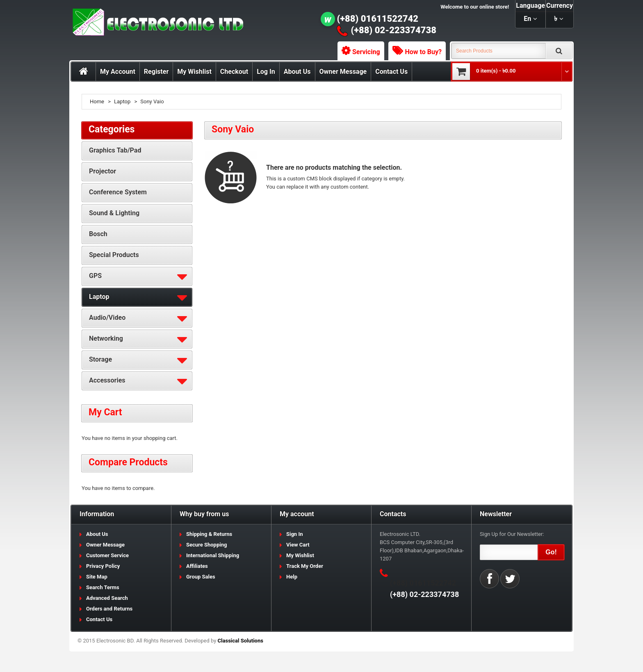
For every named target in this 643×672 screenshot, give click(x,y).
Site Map (97, 577)
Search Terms (103, 587)
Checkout (234, 72)
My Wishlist (194, 72)
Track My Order (305, 566)
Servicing (366, 52)
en (527, 19)
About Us (297, 72)
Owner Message (343, 72)
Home (97, 101)
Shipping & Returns (209, 534)
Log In (266, 72)
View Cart (298, 545)
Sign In (294, 534)
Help (292, 577)
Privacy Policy (103, 566)
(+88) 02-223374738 (394, 30)
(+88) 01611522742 (378, 19)
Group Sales (201, 577)
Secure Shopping (206, 545)
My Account (118, 72)
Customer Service (107, 555)
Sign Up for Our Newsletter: (512, 534)
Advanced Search (107, 598)
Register (156, 72)
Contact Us (391, 72)
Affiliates (197, 566)
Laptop (122, 101)
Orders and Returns (109, 609)
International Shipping (213, 555)
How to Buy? (423, 52)
